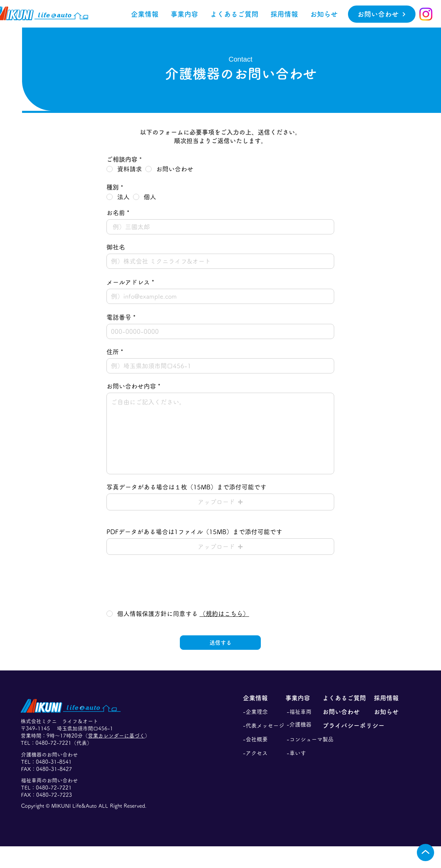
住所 (113, 352)
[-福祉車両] (305, 712)
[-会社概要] (261, 739)
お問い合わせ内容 (131, 386)
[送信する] (220, 643)
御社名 (116, 247)
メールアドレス (128, 282)
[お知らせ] (391, 712)
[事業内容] (303, 698)
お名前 (116, 213)
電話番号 (119, 317)
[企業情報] (261, 698)
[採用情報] (391, 698)
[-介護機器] (305, 724)
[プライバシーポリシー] (364, 726)
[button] (184, 14)
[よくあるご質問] (345, 698)
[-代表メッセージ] (264, 726)
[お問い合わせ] (382, 14)
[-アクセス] (261, 753)
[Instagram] (426, 14)
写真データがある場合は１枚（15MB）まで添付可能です (186, 487)
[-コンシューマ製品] (311, 739)
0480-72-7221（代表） (64, 743)
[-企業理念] (261, 712)
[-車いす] (305, 753)
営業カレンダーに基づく (116, 736)
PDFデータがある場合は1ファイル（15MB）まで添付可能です (194, 532)
